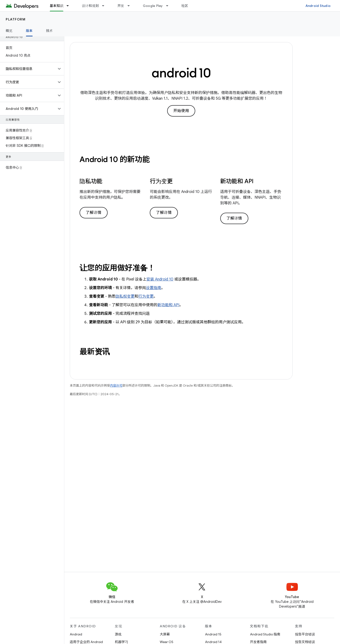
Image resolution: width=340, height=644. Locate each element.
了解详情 (94, 213)
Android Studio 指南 (265, 634)
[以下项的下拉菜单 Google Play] (169, 6)
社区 (185, 6)
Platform (16, 19)
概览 (9, 31)
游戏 (118, 634)
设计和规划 (90, 6)
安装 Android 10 (160, 279)
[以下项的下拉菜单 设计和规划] (105, 6)
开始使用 (181, 111)
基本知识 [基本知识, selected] (57, 6)
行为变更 (146, 296)
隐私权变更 (125, 296)
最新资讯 (95, 352)
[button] (28, 69)
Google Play (153, 6)
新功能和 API (168, 305)
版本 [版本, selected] (29, 31)
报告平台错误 (305, 634)
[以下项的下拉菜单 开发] (131, 6)
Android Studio (318, 6)
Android (76, 634)
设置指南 (154, 288)
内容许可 (116, 386)
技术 (49, 31)
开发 (121, 6)
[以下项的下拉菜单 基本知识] (70, 6)
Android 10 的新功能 (115, 159)
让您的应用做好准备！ (117, 268)
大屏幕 (165, 634)
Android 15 (213, 634)
